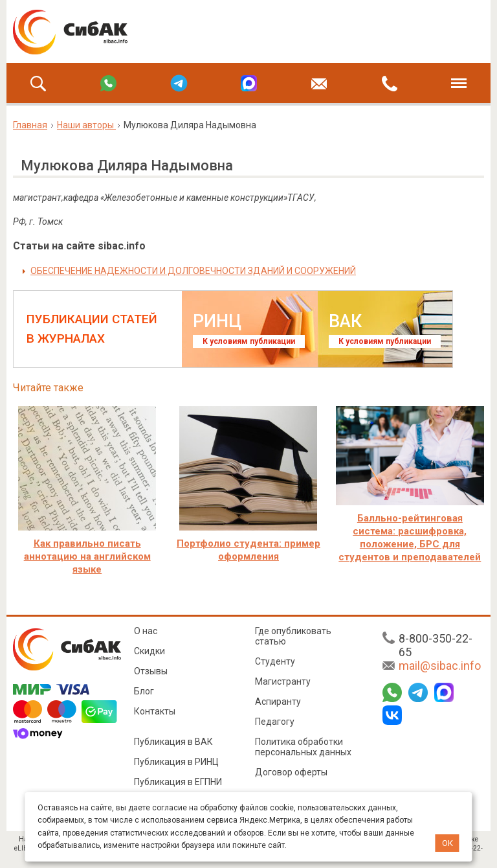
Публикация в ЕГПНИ (178, 782)
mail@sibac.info (440, 666)
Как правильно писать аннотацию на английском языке (87, 556)
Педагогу (275, 722)
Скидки (149, 651)
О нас (146, 631)
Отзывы (151, 671)
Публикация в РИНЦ (176, 762)
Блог (144, 691)
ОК (447, 843)
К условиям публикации (249, 341)
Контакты (155, 711)
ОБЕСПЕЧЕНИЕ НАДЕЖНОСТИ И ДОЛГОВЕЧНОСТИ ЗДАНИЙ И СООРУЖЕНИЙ (193, 271)
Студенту (275, 661)
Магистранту (283, 681)
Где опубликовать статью (293, 636)
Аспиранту (278, 702)
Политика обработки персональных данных (303, 747)
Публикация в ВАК (173, 742)
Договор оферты (291, 772)
